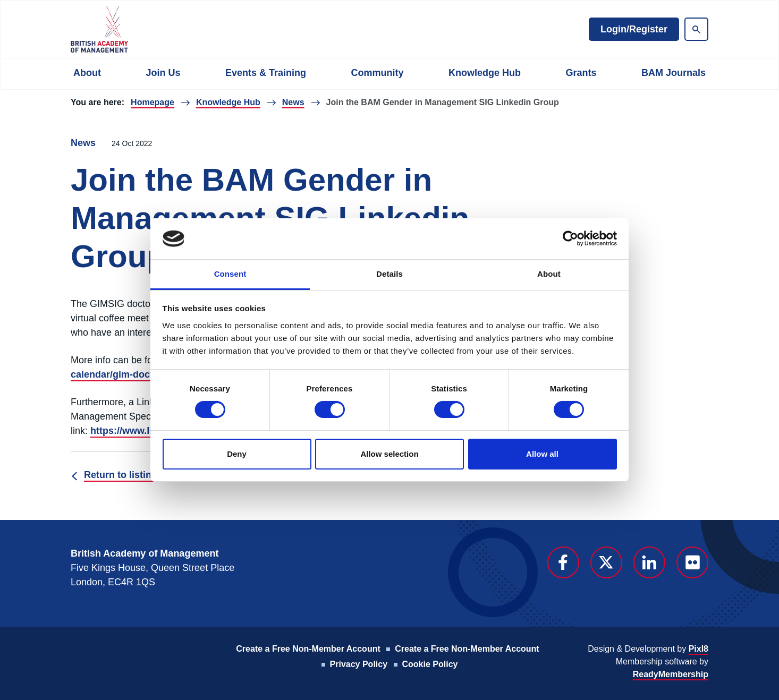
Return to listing (121, 475)
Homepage (153, 102)
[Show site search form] (696, 29)
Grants (581, 73)
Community (377, 73)
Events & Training (266, 73)
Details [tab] (389, 274)
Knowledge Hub (485, 73)
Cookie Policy (430, 664)
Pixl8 (698, 649)
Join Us (163, 73)
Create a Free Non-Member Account (308, 649)
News (293, 102)
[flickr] (692, 562)
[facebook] (563, 562)
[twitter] (606, 562)
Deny (237, 454)
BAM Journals (674, 73)
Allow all (542, 454)
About (87, 73)
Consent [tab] (230, 274)
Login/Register (634, 29)
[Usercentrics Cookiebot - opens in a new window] (570, 238)
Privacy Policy (359, 664)
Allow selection (389, 454)
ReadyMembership (671, 674)
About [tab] (549, 274)
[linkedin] (649, 562)
